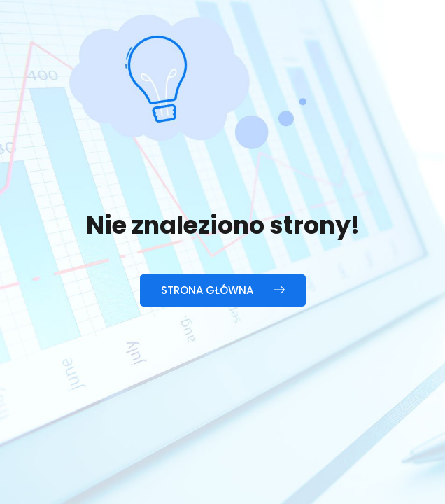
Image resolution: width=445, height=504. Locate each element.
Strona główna (223, 290)
